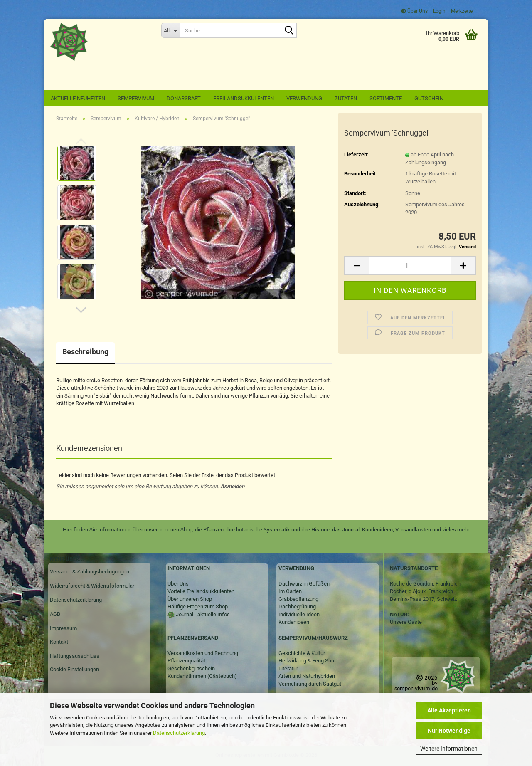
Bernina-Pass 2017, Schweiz (423, 599)
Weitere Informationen (449, 749)
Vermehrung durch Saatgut (310, 684)
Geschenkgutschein (191, 668)
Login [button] (439, 11)
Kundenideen (294, 622)
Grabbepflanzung (298, 599)
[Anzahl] (410, 266)
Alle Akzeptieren (449, 710)
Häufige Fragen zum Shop (198, 607)
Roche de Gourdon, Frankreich (425, 584)
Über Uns (414, 11)
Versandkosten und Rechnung (203, 653)
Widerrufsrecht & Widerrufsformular (92, 586)
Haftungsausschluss (75, 656)
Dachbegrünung (297, 607)
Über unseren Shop (190, 599)
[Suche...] (170, 30)
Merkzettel (462, 11)
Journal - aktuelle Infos (202, 614)
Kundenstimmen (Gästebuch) (202, 676)
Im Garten (290, 591)
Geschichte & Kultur (302, 653)
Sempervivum (136, 98)
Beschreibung (85, 352)
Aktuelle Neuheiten (78, 98)
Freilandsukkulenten (244, 98)
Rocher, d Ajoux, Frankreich (421, 591)
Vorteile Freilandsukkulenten (201, 591)
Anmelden (232, 486)
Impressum (63, 628)
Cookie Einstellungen (74, 669)
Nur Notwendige (449, 731)
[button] (81, 310)
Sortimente (386, 98)
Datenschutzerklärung (179, 733)
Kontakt (59, 642)
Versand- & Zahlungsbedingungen (90, 572)
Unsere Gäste (406, 622)
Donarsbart (184, 98)
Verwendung (304, 98)
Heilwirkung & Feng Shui (307, 661)
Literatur (288, 668)
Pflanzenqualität (186, 661)
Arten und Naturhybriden (307, 676)
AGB (55, 614)
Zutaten (346, 98)
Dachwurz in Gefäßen (304, 584)
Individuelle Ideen (299, 614)
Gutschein (429, 98)
